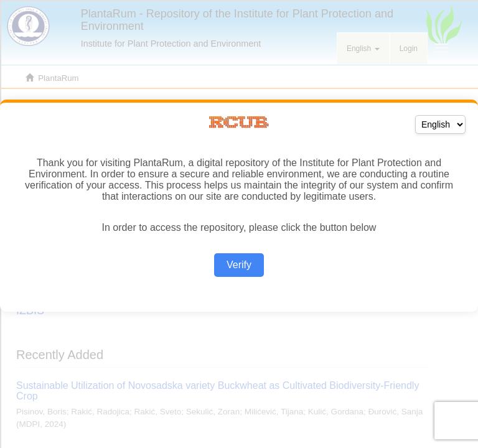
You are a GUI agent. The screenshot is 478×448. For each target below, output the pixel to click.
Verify (239, 265)
